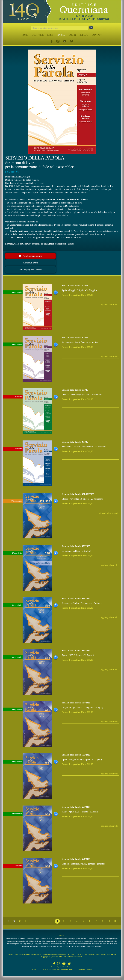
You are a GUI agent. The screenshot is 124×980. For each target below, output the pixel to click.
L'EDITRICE (38, 35)
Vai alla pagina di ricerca (30, 270)
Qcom (71, 967)
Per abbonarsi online (30, 256)
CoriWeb (63, 967)
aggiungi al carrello (109, 305)
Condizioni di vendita (84, 969)
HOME (25, 35)
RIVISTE (61, 35)
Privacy (35, 969)
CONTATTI (97, 35)
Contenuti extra (31, 263)
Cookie (43, 969)
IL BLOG (84, 35)
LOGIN (72, 35)
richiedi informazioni (109, 513)
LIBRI (50, 35)
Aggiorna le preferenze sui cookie (61, 969)
